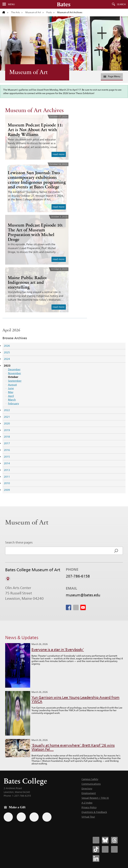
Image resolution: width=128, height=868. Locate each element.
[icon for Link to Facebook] (68, 607)
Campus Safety (90, 779)
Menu (11, 4)
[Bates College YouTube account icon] (114, 849)
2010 (7, 483)
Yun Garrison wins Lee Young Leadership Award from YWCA (75, 699)
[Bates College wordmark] (64, 4)
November (14, 373)
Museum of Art (33, 12)
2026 (7, 346)
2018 (7, 437)
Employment (89, 793)
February (13, 403)
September (15, 381)
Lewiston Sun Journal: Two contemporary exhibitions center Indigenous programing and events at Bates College (37, 180)
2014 (7, 463)
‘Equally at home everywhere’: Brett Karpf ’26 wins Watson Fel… (73, 747)
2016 (7, 450)
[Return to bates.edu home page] (5, 13)
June (11, 388)
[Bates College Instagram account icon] (105, 849)
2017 (7, 443)
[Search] (116, 551)
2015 (7, 457)
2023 (7, 366)
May (11, 392)
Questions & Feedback (94, 812)
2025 (7, 352)
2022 (7, 410)
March (12, 400)
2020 (7, 423)
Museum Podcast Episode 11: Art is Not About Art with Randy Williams (35, 130)
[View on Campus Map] (8, 579)
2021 (7, 417)
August (12, 385)
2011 (7, 477)
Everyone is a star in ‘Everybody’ (58, 650)
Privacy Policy (89, 807)
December (14, 369)
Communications (91, 784)
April (11, 396)
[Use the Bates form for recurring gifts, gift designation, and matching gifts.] (8, 817)
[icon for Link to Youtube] (83, 607)
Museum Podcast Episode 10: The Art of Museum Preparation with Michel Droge (35, 232)
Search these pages (19, 542)
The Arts (15, 12)
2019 (7, 430)
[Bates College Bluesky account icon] (105, 840)
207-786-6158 (78, 576)
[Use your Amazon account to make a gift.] (21, 817)
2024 (7, 359)
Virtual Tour (88, 817)
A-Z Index (87, 803)
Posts (49, 12)
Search (121, 4)
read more (59, 154)
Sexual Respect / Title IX (95, 798)
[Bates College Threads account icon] (114, 840)
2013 (7, 470)
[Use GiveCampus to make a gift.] (47, 817)
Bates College (25, 781)
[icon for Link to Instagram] (76, 607)
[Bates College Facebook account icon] (96, 840)
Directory (87, 789)
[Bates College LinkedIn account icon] (96, 858)
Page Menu (112, 76)
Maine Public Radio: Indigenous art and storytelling (27, 282)
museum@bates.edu (83, 595)
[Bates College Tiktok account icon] (96, 849)
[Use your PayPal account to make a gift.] (34, 817)
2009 (7, 490)
